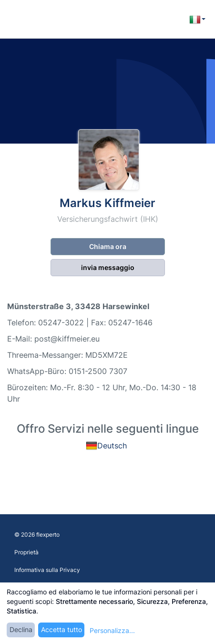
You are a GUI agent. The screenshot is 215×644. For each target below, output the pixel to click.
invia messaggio (108, 267)
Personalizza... (112, 630)
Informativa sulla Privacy (47, 570)
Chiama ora (108, 246)
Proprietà (26, 552)
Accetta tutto (61, 629)
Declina (21, 629)
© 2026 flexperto (37, 535)
